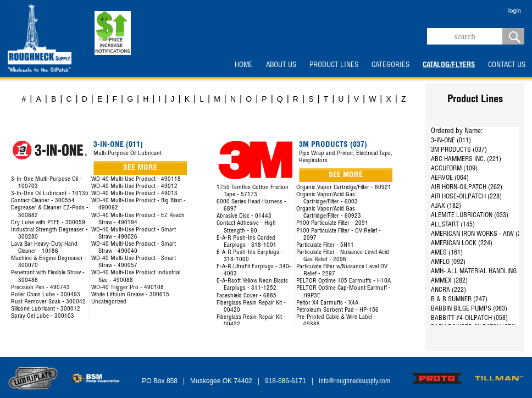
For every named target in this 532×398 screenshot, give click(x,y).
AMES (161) (447, 253)
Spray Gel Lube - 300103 (43, 316)
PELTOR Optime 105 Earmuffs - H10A (343, 281)
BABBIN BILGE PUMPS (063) (469, 309)
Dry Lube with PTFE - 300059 (48, 223)
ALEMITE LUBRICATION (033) (470, 215)
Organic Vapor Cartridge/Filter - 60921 (344, 188)
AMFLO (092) (448, 262)
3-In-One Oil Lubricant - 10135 (50, 194)
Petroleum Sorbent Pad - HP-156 (337, 310)
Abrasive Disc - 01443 (244, 216)
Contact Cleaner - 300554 (43, 201)
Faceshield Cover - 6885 (246, 296)
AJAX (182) (446, 206)
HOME (244, 65)
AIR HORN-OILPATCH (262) (467, 187)
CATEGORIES (390, 65)
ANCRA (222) (448, 290)
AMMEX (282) (449, 281)
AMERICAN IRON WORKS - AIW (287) (480, 234)
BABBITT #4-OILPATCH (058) (469, 318)
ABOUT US (281, 65)
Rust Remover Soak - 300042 (48, 302)
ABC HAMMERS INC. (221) (466, 159)
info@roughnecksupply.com (354, 382)
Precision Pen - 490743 (40, 288)
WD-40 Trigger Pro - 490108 (128, 288)
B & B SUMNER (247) (459, 300)
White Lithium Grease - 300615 (130, 295)
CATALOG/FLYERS (449, 65)
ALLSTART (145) (453, 225)
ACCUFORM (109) (454, 169)
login (515, 10)
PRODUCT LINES (334, 65)
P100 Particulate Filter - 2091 (332, 223)
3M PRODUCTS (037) (459, 150)
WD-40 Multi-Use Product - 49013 (134, 194)
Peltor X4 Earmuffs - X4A (327, 303)
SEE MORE (140, 168)
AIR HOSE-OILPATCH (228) (466, 197)
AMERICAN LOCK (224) (462, 244)
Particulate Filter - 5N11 (325, 245)
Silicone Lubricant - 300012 (46, 309)
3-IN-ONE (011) (451, 141)
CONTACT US (507, 65)
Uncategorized (109, 302)
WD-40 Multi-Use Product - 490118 (136, 179)
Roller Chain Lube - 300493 (46, 295)
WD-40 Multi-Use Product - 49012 (134, 187)
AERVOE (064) (450, 178)
